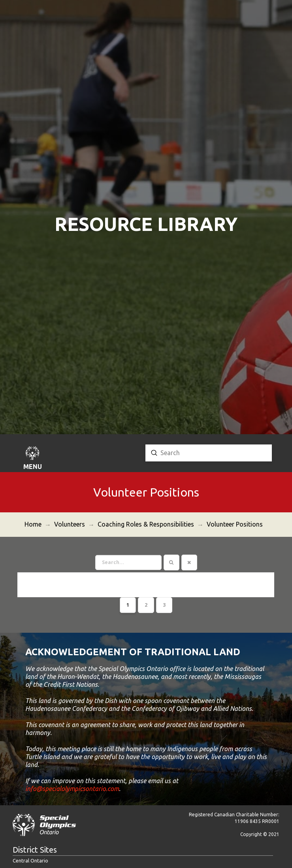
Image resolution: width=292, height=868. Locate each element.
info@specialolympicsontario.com (72, 768)
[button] (32, 459)
